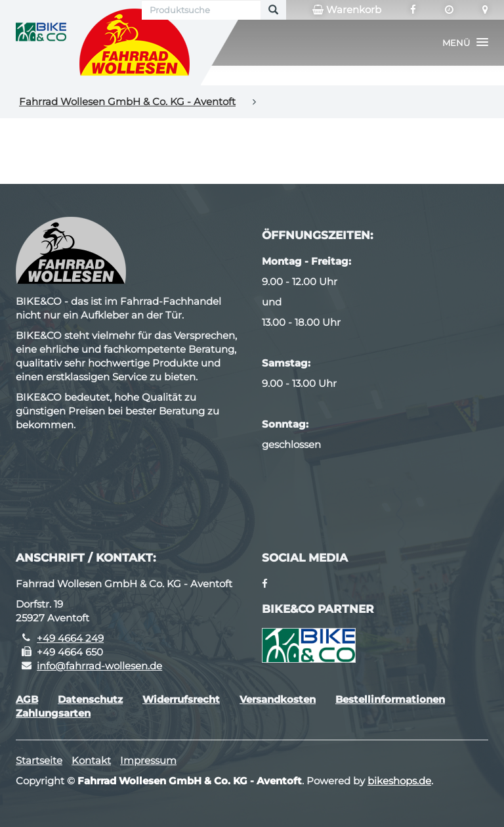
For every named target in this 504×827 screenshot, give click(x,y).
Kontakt (91, 760)
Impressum (148, 760)
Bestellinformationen (390, 699)
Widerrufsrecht (181, 699)
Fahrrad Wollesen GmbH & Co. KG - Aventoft (127, 101)
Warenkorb (347, 10)
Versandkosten (278, 699)
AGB (27, 699)
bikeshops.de (399, 781)
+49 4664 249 (70, 638)
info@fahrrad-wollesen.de (99, 666)
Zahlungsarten (53, 713)
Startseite (39, 760)
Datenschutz (90, 699)
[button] (465, 43)
